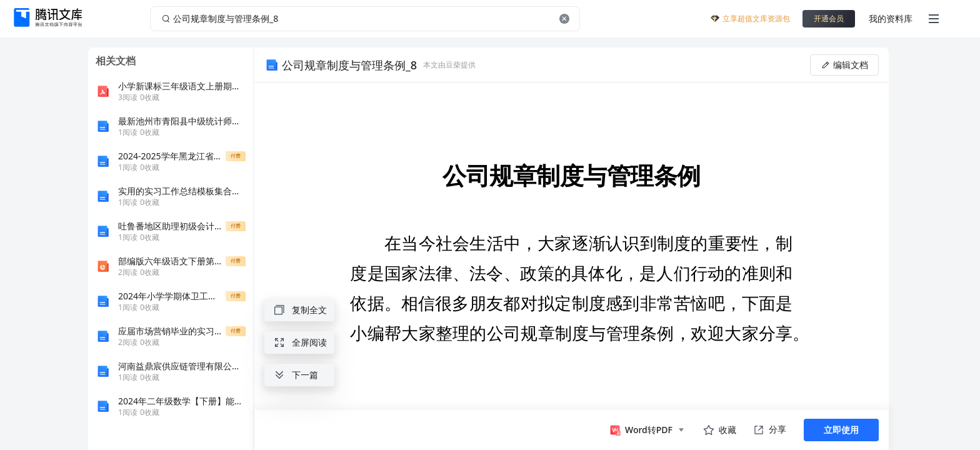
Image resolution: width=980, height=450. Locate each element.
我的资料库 (891, 18)
